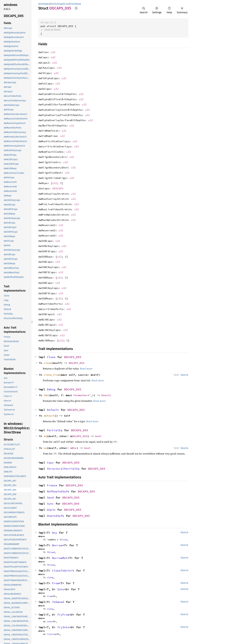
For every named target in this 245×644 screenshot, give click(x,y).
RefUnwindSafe (58, 491)
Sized (64, 540)
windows (43, 4)
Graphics (62, 4)
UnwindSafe (55, 516)
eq (45, 436)
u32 (53, 52)
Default (53, 410)
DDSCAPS (58, 188)
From (55, 583)
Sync (50, 504)
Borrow (57, 545)
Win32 (53, 4)
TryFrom (63, 615)
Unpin (51, 510)
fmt (46, 395)
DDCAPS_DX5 (73, 357)
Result (106, 395)
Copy (50, 463)
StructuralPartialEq (63, 469)
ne (45, 448)
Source (184, 375)
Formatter (80, 395)
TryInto (63, 627)
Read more (86, 369)
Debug (51, 389)
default (49, 416)
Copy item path (76, 8)
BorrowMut (60, 558)
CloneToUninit (63, 571)
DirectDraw (75, 4)
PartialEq (55, 430)
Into (61, 589)
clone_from (52, 375)
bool (98, 436)
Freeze (52, 485)
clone (48, 363)
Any (55, 533)
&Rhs (73, 448)
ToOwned (58, 602)
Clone (51, 357)
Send (50, 498)
